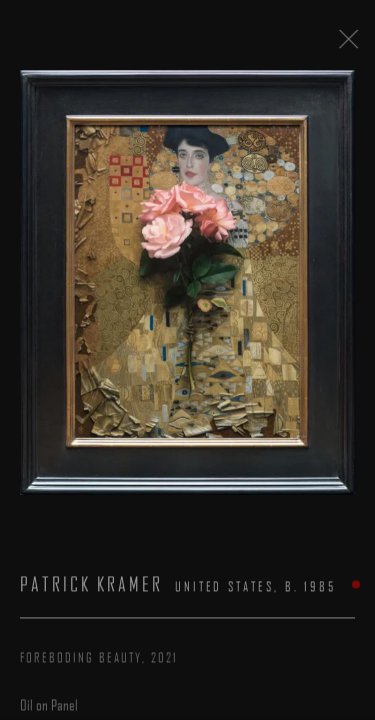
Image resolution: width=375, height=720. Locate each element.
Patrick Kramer (91, 590)
